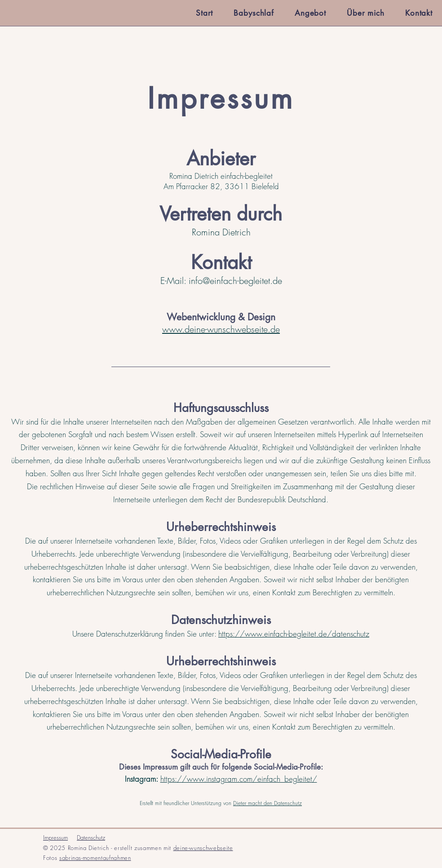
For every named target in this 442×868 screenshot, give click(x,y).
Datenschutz (91, 837)
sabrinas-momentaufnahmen (95, 858)
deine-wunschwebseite (203, 848)
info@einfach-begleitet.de (235, 281)
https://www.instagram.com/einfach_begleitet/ (239, 779)
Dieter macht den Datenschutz (267, 803)
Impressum (55, 837)
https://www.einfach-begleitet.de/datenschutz (294, 634)
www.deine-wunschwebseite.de (221, 329)
